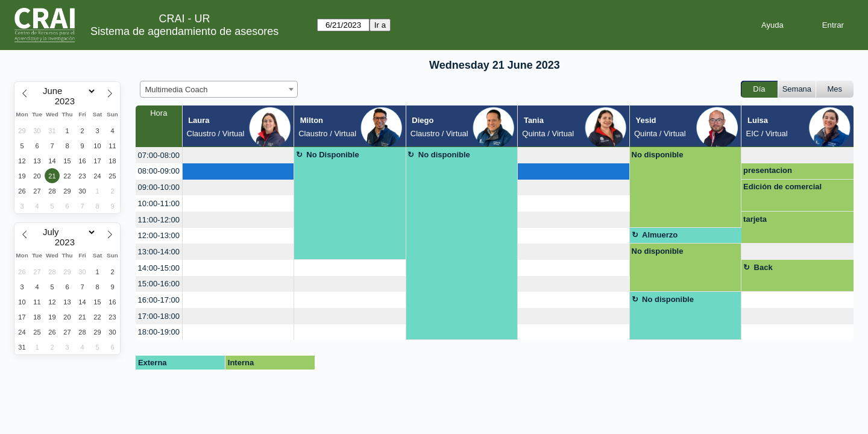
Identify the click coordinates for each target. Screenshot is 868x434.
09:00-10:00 (159, 187)
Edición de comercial (782, 187)
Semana (797, 89)
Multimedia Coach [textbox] (177, 90)
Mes (835, 89)
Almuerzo (660, 235)
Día (759, 89)
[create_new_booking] (238, 155)
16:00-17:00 (159, 300)
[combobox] (219, 89)
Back (763, 267)
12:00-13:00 (159, 235)
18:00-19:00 (159, 332)
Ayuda (772, 25)
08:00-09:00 (159, 171)
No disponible (444, 155)
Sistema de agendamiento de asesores (184, 31)
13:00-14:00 (159, 252)
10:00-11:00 (159, 203)
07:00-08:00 (159, 155)
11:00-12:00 (159, 220)
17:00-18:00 (159, 316)
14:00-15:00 (159, 268)
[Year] (68, 101)
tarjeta (755, 219)
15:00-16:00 (159, 284)
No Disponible (332, 155)
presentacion (768, 170)
